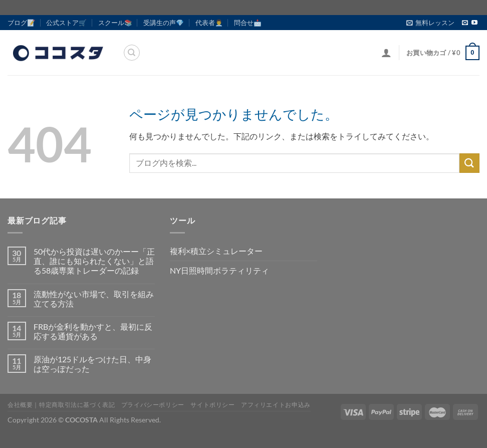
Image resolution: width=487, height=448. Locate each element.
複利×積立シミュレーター (216, 251)
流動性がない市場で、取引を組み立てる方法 (94, 299)
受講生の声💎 (164, 23)
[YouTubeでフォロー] (474, 23)
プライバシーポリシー (153, 405)
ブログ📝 (21, 23)
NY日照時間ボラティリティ (219, 270)
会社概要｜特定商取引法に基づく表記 (61, 405)
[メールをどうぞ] (465, 23)
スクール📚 (115, 23)
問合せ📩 (248, 23)
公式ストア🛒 (66, 23)
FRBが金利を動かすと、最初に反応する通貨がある (93, 331)
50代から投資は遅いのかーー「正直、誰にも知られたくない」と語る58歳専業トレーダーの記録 (94, 261)
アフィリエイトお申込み (276, 405)
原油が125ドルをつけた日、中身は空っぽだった (92, 364)
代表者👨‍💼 (209, 23)
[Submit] (469, 163)
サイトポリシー (212, 405)
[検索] (132, 53)
